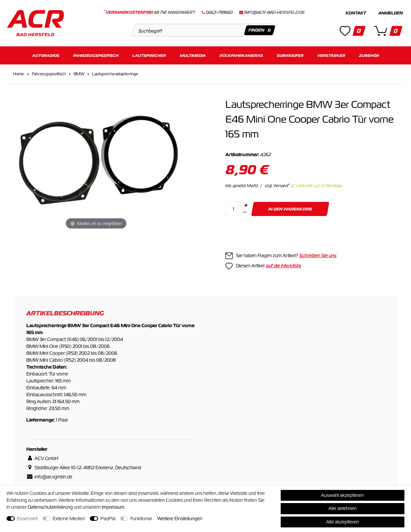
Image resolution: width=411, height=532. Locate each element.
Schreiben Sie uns (318, 255)
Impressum (113, 507)
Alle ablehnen (343, 508)
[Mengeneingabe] (233, 209)
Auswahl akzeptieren (342, 495)
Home (19, 74)
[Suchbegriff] (204, 30)
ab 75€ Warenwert (150, 12)
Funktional (141, 519)
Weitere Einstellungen (180, 519)
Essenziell (27, 519)
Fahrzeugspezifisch (96, 55)
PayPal (108, 519)
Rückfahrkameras (241, 55)
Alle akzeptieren (343, 522)
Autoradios (46, 55)
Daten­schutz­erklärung (50, 507)
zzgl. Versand (277, 185)
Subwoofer (290, 55)
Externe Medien (69, 519)
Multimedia (193, 55)
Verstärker (331, 55)
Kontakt (356, 13)
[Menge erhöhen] (246, 205)
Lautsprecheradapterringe (115, 74)
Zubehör (369, 55)
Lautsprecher (149, 55)
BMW (79, 74)
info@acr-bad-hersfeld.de (274, 12)
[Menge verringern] (244, 212)
